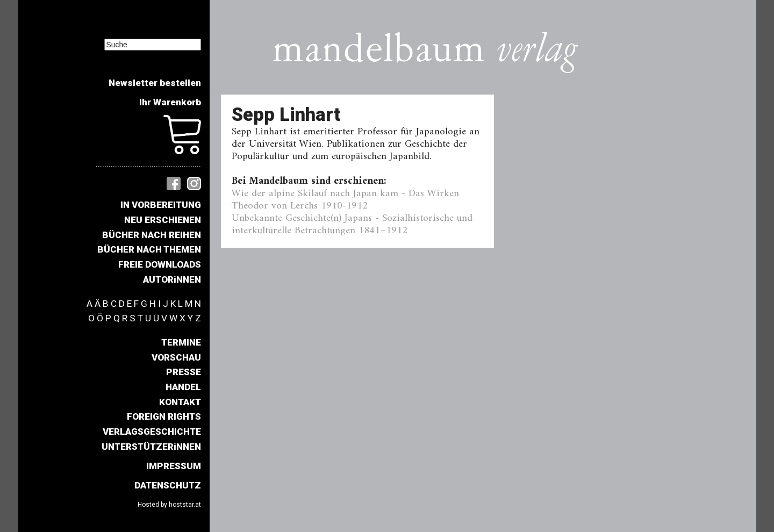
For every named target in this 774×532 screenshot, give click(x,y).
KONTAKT (180, 402)
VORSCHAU (176, 357)
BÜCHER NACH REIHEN (152, 235)
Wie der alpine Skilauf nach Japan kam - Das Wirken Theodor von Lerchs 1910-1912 (345, 200)
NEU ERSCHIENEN (163, 220)
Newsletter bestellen (155, 83)
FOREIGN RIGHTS (164, 416)
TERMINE (181, 342)
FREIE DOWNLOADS (160, 264)
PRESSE (184, 372)
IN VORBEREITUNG (161, 205)
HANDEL (183, 387)
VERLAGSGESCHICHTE (152, 432)
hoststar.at (185, 505)
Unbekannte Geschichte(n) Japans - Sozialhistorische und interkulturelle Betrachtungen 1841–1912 (352, 224)
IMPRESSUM (174, 466)
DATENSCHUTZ (168, 485)
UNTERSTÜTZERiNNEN (151, 447)
